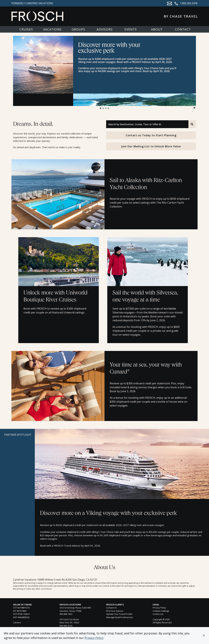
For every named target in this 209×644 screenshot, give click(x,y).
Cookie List (158, 614)
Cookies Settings (161, 611)
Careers (17, 622)
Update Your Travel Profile (119, 614)
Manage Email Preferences (120, 617)
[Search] (192, 124)
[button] (204, 636)
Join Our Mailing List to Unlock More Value (151, 146)
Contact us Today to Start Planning (151, 135)
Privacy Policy (94, 638)
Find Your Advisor (115, 611)
